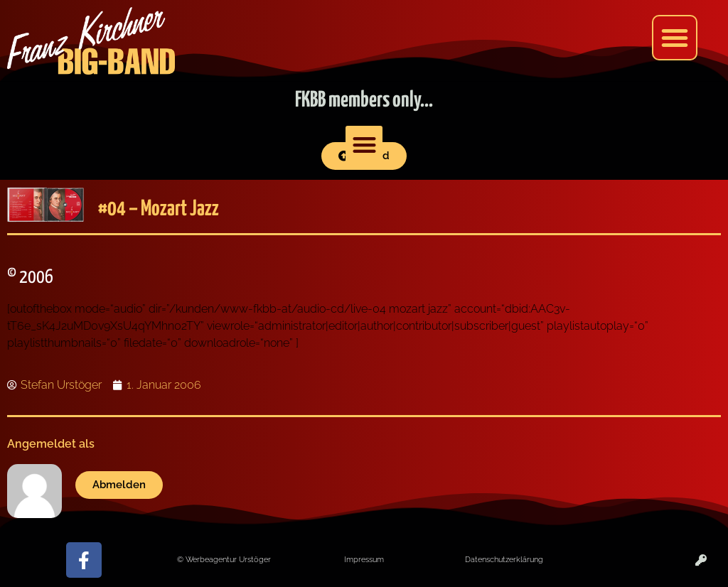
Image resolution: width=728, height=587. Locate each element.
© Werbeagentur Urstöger (224, 559)
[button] (675, 38)
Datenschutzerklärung (504, 559)
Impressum (364, 559)
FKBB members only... (364, 100)
